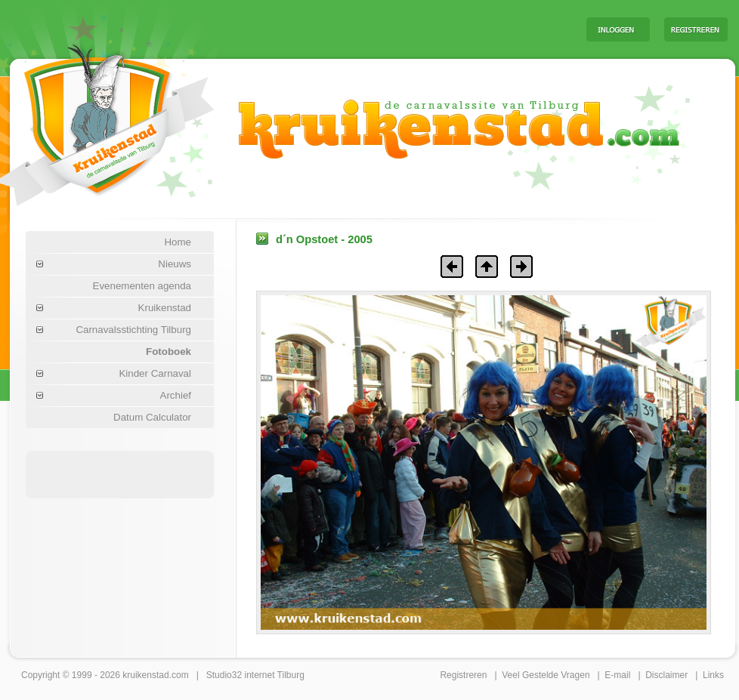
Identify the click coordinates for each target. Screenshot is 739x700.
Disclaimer (666, 675)
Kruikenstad (165, 308)
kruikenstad (145, 675)
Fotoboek (169, 352)
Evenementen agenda (142, 286)
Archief (176, 395)
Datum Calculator (152, 417)
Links (713, 675)
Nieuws (175, 264)
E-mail (617, 675)
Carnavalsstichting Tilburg (133, 330)
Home (178, 242)
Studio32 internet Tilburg (255, 675)
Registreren (463, 675)
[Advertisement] (387, 29)
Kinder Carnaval (155, 373)
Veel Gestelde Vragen (546, 675)
